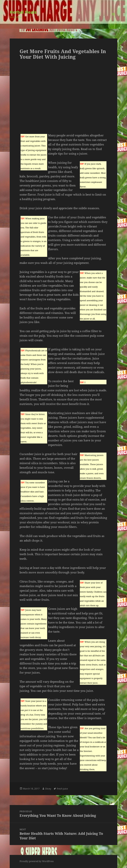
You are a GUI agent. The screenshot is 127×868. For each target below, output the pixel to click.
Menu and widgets (113, 18)
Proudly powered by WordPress (37, 861)
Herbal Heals (23, 12)
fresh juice (62, 789)
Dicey (48, 789)
